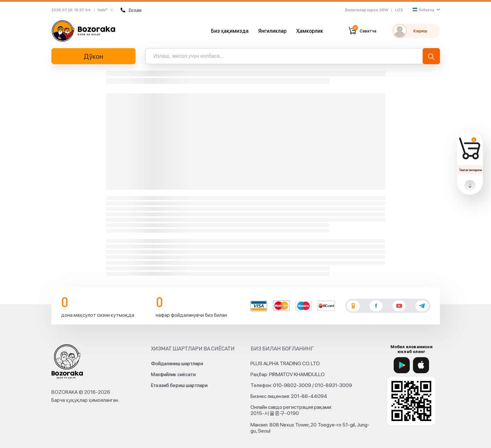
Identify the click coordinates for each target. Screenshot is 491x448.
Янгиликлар (272, 31)
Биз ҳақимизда (230, 31)
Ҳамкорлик (310, 31)
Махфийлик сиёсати (173, 375)
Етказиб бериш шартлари (179, 385)
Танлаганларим (470, 170)
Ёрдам (131, 10)
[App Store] (421, 365)
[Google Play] (402, 365)
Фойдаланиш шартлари (177, 364)
